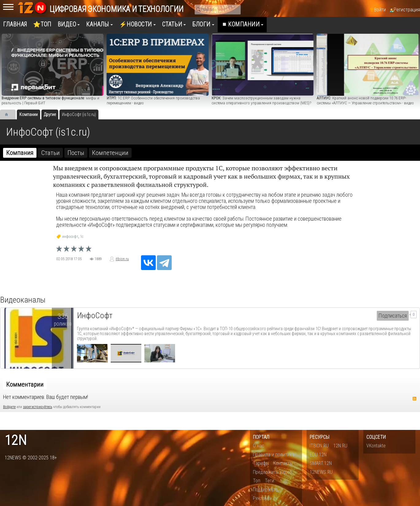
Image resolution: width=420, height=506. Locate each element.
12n (16, 440)
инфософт (70, 237)
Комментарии (25, 384)
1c (82, 237)
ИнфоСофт (95, 315)
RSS (414, 399)
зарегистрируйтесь (38, 407)
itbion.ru (122, 259)
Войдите (9, 407)
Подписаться (393, 316)
